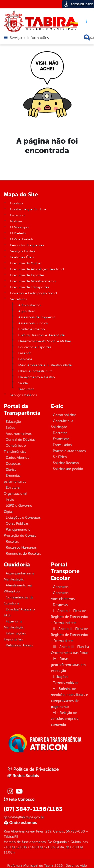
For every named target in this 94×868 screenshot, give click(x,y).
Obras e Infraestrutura (35, 371)
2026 (58, 866)
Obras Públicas (17, 524)
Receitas (12, 542)
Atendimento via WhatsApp (18, 588)
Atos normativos (19, 434)
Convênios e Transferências (15, 449)
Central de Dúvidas (21, 440)
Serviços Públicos (23, 395)
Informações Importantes (15, 636)
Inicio (10, 500)
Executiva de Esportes (27, 275)
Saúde (23, 383)
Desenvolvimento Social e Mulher (45, 341)
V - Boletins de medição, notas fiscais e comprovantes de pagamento (69, 698)
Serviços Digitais (23, 251)
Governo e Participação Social (33, 293)
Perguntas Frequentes (27, 245)
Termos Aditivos (66, 683)
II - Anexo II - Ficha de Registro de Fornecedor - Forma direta (70, 635)
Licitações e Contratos (23, 518)
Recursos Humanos (21, 548)
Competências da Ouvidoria (19, 600)
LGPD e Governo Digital (18, 509)
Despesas (13, 464)
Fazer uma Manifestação (14, 624)
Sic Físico (60, 457)
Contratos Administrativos (63, 596)
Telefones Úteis (22, 257)
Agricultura (27, 311)
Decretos (60, 433)
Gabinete (25, 359)
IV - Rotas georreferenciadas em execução (68, 665)
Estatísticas (61, 439)
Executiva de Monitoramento (33, 281)
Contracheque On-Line (28, 209)
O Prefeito (18, 233)
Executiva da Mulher (26, 263)
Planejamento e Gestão (37, 377)
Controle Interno (32, 329)
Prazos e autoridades (69, 451)
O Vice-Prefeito (22, 239)
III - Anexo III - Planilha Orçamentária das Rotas (70, 650)
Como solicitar (64, 415)
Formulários (62, 445)
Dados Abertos (17, 458)
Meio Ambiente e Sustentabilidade (45, 365)
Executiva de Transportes (30, 287)
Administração (29, 305)
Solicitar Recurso (66, 463)
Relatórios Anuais (19, 645)
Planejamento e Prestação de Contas (20, 533)
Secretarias (18, 299)
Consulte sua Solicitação (62, 424)
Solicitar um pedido (68, 469)
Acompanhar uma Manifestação (19, 576)
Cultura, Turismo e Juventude (41, 335)
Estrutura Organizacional (15, 491)
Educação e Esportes (35, 347)
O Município (20, 227)
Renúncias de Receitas (23, 554)
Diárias (11, 470)
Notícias (16, 221)
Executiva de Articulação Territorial (37, 269)
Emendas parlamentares (15, 479)
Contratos (61, 587)
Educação (13, 422)
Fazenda (25, 353)
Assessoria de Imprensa (37, 317)
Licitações (61, 677)
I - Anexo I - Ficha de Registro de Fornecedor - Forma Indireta (70, 617)
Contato (16, 203)
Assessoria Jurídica (33, 323)
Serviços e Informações (29, 38)
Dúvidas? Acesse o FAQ (19, 612)
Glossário (17, 215)
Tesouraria (26, 389)
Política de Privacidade (33, 769)
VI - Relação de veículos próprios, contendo (65, 719)
